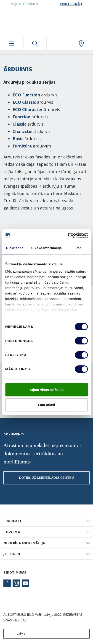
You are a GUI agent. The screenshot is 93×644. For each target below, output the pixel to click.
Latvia (15, 634)
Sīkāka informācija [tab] (47, 248)
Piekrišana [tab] (15, 248)
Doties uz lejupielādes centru (46, 478)
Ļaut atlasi (46, 405)
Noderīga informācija (24, 543)
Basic (18, 139)
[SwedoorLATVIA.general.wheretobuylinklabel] (81, 44)
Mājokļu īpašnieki (25, 4)
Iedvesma (12, 532)
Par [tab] (78, 248)
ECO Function (26, 95)
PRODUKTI (12, 521)
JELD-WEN (12, 554)
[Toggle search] (35, 44)
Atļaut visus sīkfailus (46, 390)
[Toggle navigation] (12, 44)
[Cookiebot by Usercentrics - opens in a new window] (68, 235)
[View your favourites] (58, 44)
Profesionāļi (71, 4)
